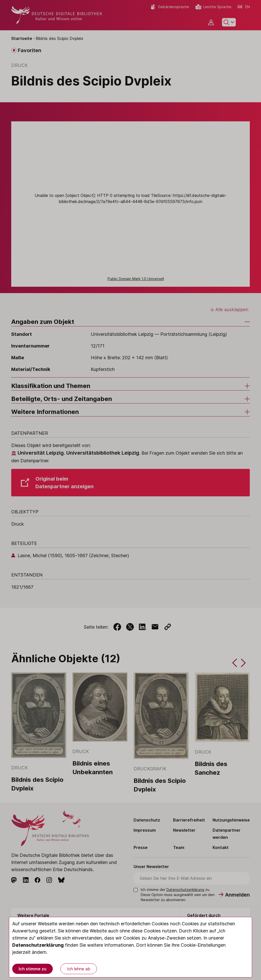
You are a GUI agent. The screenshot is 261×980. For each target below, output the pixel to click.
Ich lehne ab (79, 969)
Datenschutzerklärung (38, 945)
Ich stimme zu (32, 969)
